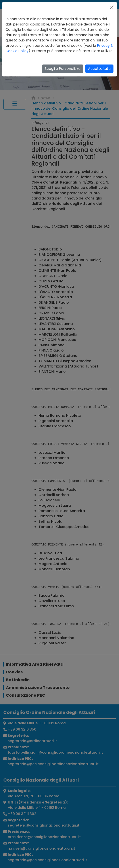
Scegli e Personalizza (63, 69)
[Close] (112, 7)
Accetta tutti (99, 69)
